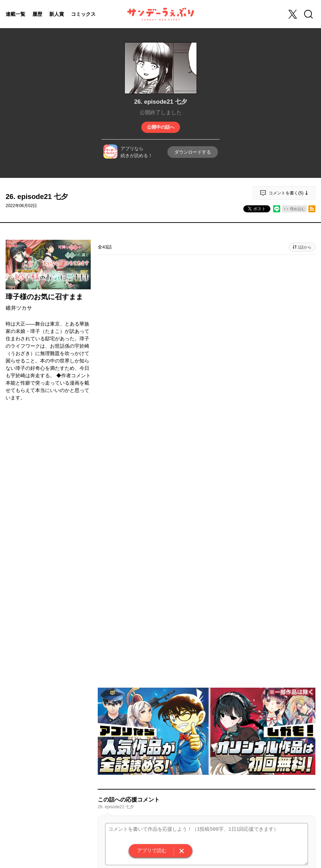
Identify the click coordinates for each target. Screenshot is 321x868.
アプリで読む (152, 850)
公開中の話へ (161, 127)
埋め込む (297, 209)
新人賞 (57, 14)
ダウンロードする (193, 152)
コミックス (83, 14)
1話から (305, 247)
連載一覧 (15, 14)
